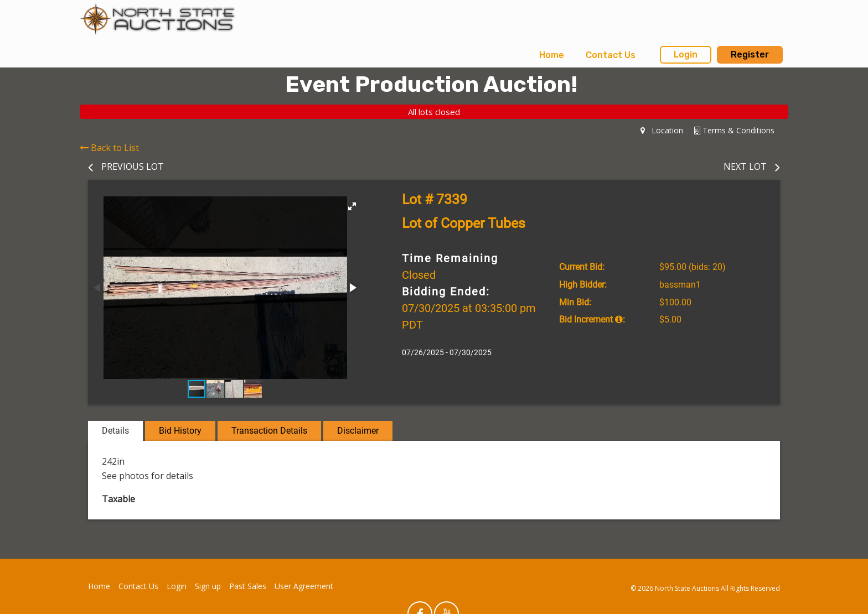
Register (750, 54)
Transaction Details (269, 431)
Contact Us (611, 55)
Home (552, 55)
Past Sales (248, 586)
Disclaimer (358, 431)
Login (686, 54)
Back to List (109, 148)
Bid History (180, 431)
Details (115, 431)
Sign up (208, 586)
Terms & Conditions (734, 130)
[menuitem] (552, 55)
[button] (352, 206)
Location (662, 130)
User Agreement (304, 586)
